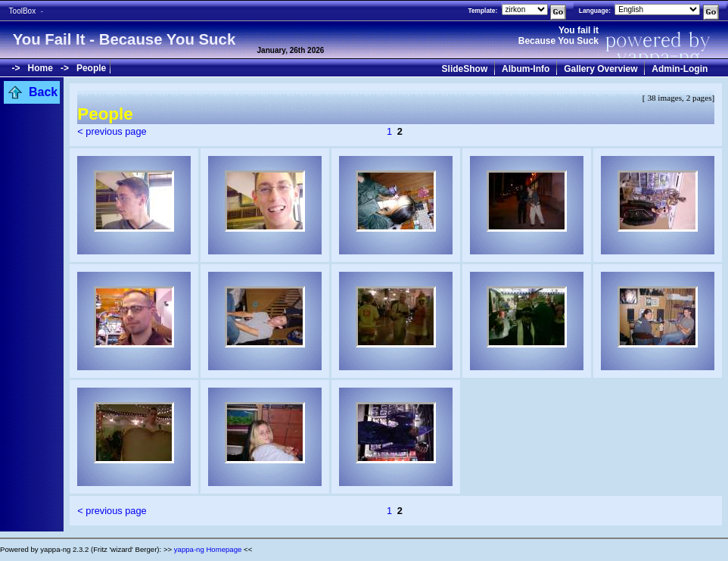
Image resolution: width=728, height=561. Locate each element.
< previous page (112, 131)
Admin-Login (680, 69)
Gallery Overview (600, 69)
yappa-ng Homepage (208, 549)
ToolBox (23, 11)
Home (40, 68)
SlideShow (465, 69)
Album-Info (526, 69)
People (91, 68)
